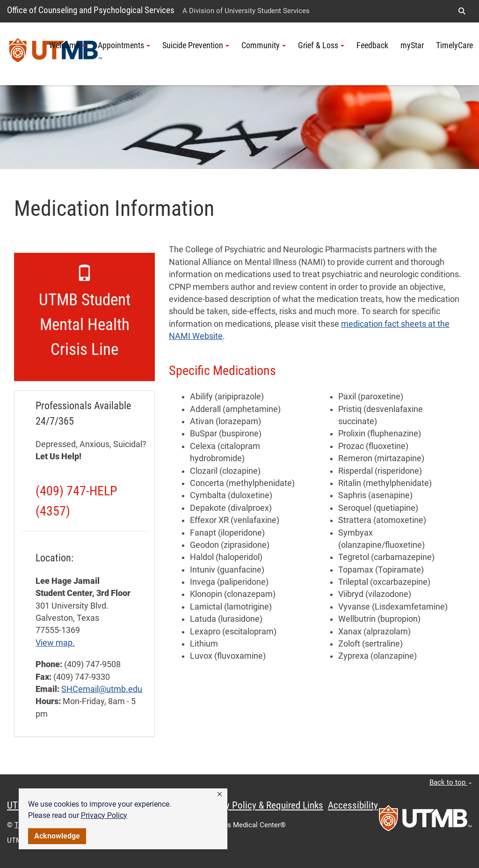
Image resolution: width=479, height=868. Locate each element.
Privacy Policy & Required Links (262, 805)
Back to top (451, 782)
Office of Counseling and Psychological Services (91, 10)
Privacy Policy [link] (104, 815)
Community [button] (264, 45)
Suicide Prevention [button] (196, 45)
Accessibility (353, 805)
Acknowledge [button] (57, 836)
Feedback (372, 45)
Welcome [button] (67, 45)
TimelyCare (454, 45)
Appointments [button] (124, 45)
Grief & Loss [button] (321, 45)
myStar (412, 45)
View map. (55, 643)
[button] (220, 794)
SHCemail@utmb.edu (102, 689)
